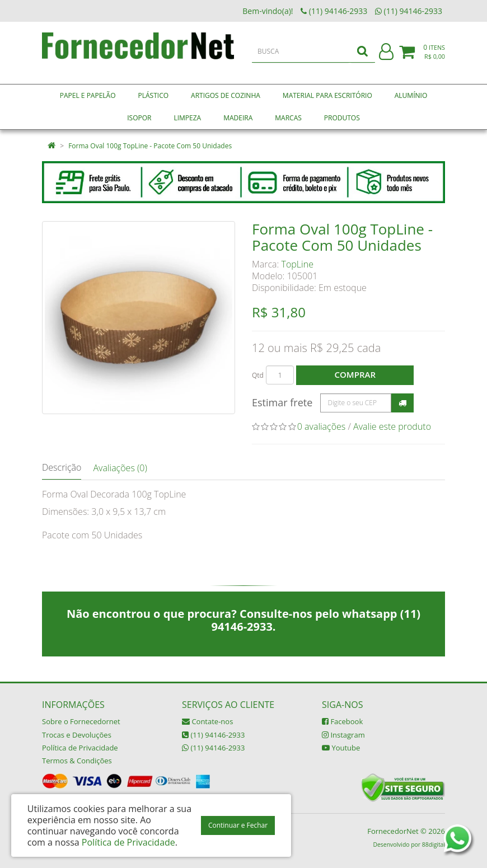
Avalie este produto (392, 426)
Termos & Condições (77, 761)
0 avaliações (322, 426)
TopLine (298, 264)
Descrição (62, 467)
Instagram (343, 735)
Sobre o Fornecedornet (81, 721)
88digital (434, 844)
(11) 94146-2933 (213, 735)
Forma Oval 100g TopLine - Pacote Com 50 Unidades (150, 146)
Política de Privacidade (80, 748)
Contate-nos (207, 721)
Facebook (342, 721)
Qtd (258, 375)
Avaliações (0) (120, 468)
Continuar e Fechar (238, 825)
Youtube (341, 748)
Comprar (355, 374)
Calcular (402, 403)
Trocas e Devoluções (77, 735)
